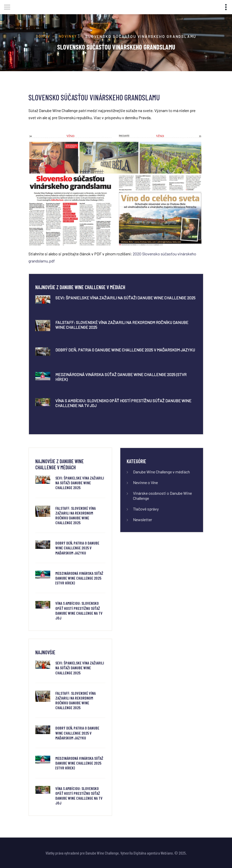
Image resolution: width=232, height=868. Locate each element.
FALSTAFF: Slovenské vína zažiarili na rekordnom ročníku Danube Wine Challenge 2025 (76, 515)
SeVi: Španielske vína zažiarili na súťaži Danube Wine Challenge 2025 (125, 298)
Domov (43, 36)
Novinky (68, 36)
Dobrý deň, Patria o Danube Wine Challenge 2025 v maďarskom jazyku (125, 350)
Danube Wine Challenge (102, 853)
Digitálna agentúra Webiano (153, 853)
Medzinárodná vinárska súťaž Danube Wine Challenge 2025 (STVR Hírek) (79, 578)
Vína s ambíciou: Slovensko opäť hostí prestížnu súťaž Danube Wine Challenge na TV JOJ (79, 610)
